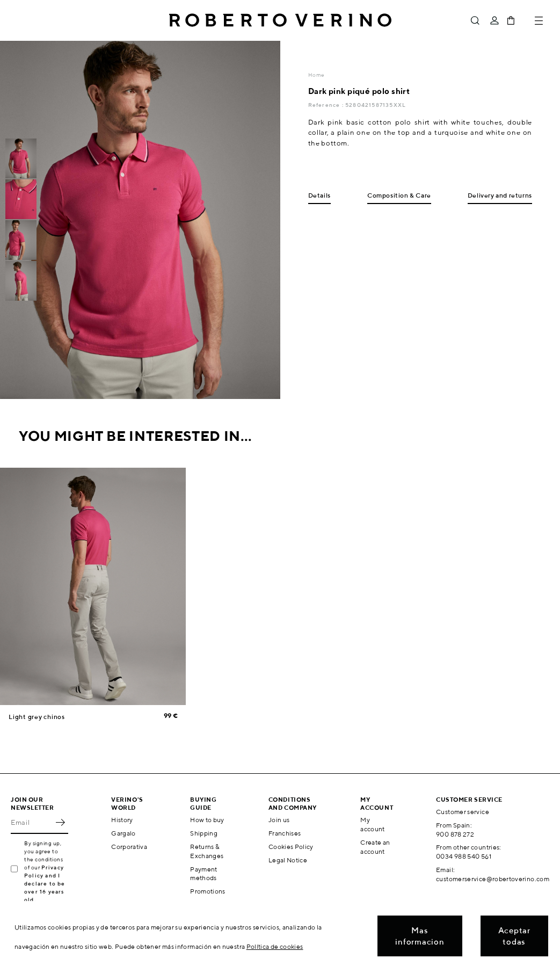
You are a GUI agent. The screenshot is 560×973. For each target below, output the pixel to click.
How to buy (207, 820)
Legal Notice (288, 860)
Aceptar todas (514, 936)
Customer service (463, 812)
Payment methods (204, 874)
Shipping (204, 833)
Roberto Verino (280, 20)
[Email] (31, 822)
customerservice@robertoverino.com (493, 879)
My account (373, 824)
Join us (279, 820)
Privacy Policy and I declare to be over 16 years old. (45, 883)
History (122, 820)
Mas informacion (420, 936)
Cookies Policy (291, 847)
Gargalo (123, 833)
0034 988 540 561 (464, 856)
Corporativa (129, 847)
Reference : (327, 105)
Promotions (208, 891)
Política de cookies (275, 946)
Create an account (375, 847)
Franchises (285, 833)
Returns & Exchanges (207, 851)
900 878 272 (455, 834)
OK (60, 822)
